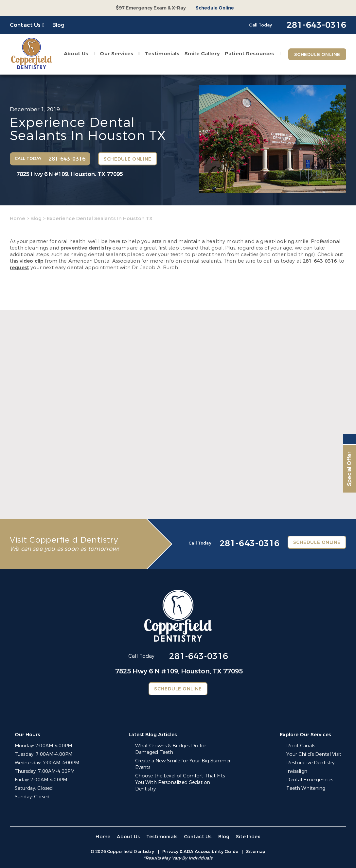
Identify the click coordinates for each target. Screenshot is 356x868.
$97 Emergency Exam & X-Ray (151, 8)
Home (18, 218)
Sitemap (256, 851)
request (19, 268)
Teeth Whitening (307, 788)
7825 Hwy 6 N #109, (70, 174)
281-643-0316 (320, 261)
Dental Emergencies (311, 780)
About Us (75, 54)
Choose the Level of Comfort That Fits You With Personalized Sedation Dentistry (183, 779)
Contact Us (25, 25)
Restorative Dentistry (311, 763)
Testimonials (161, 54)
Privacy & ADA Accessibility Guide (200, 851)
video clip (32, 261)
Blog (59, 25)
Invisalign (298, 771)
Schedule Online (215, 8)
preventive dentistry (86, 248)
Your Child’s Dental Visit (314, 754)
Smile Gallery (201, 54)
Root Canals (301, 746)
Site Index (247, 837)
